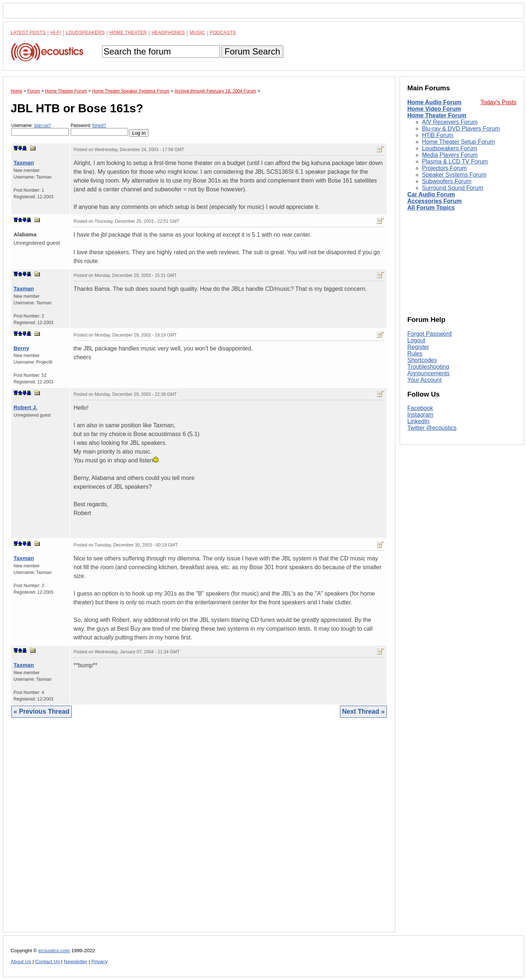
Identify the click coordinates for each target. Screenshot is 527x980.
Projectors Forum (444, 168)
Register (418, 347)
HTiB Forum (438, 135)
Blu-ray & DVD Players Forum (461, 129)
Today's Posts (498, 102)
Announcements (429, 373)
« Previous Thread (42, 711)
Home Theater (128, 32)
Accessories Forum (435, 201)
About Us (21, 962)
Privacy (100, 962)
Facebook (420, 408)
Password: (99, 129)
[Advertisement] (199, 831)
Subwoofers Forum (447, 181)
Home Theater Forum (437, 115)
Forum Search (252, 51)
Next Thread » (363, 711)
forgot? (99, 125)
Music (197, 32)
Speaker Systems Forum (454, 175)
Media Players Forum (450, 155)
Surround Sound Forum (453, 188)
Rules (415, 354)
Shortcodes (422, 360)
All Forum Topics (431, 208)
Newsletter (75, 962)
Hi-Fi (56, 32)
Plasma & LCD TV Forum (455, 162)
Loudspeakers (85, 32)
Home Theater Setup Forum (458, 142)
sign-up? (42, 125)
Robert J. (25, 407)
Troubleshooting (428, 367)
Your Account (425, 380)
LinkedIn (418, 421)
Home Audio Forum (434, 102)
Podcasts (223, 32)
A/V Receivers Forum (450, 122)
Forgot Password (429, 334)
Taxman (24, 163)
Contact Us (47, 962)
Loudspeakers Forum (450, 148)
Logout (416, 340)
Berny (21, 348)
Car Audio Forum (431, 194)
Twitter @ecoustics (432, 428)
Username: (40, 129)
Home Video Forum (434, 109)
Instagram (420, 415)
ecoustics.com (54, 951)
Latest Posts (28, 32)
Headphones (168, 32)
